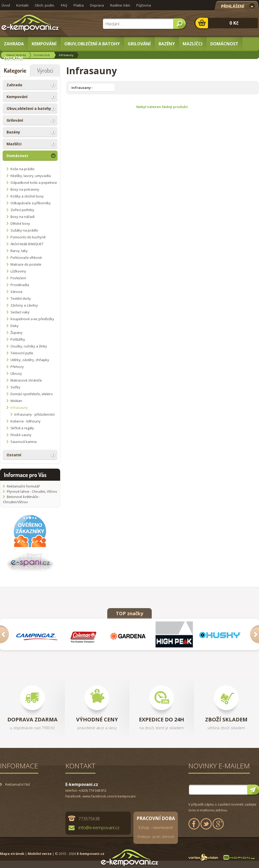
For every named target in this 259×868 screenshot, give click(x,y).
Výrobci (45, 70)
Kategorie (15, 70)
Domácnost (42, 55)
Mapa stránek (12, 854)
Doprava (97, 5)
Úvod (6, 5)
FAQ (64, 5)
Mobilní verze (40, 854)
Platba (79, 5)
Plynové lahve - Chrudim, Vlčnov (32, 491)
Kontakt (22, 5)
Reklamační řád (18, 784)
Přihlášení (233, 6)
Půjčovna (144, 5)
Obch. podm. (45, 5)
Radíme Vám (120, 5)
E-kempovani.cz (91, 854)
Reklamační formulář (23, 486)
